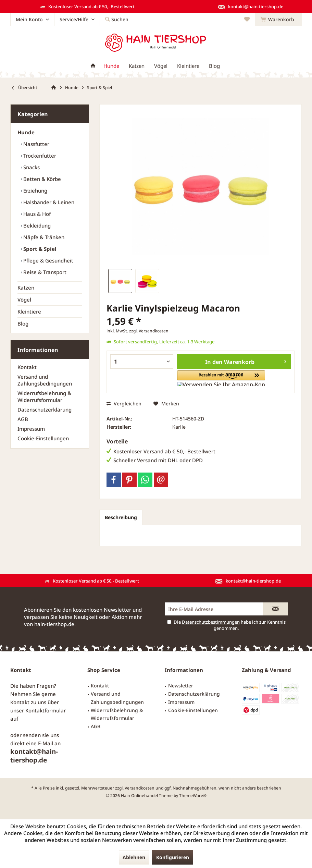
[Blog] (214, 66)
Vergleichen (124, 404)
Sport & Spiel (39, 249)
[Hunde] (111, 66)
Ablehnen (134, 857)
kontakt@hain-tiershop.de (34, 756)
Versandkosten (140, 788)
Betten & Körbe (41, 179)
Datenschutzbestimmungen (211, 622)
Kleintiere (29, 311)
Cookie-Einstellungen (43, 438)
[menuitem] (278, 20)
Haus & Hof (36, 214)
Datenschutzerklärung (45, 409)
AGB (23, 419)
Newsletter (181, 686)
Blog (23, 323)
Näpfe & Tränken (43, 237)
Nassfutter (36, 144)
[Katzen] (137, 66)
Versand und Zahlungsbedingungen (45, 380)
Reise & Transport (44, 272)
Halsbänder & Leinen (48, 202)
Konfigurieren (173, 857)
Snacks (31, 167)
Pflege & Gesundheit (48, 260)
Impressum (31, 429)
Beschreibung (121, 517)
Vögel (24, 299)
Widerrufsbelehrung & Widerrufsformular (44, 396)
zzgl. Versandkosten (149, 331)
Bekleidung (36, 225)
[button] (213, 378)
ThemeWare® (193, 796)
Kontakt (27, 367)
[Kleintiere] (188, 66)
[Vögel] (161, 66)
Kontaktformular (46, 710)
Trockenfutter (39, 156)
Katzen (26, 288)
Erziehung (35, 191)
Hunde (26, 132)
